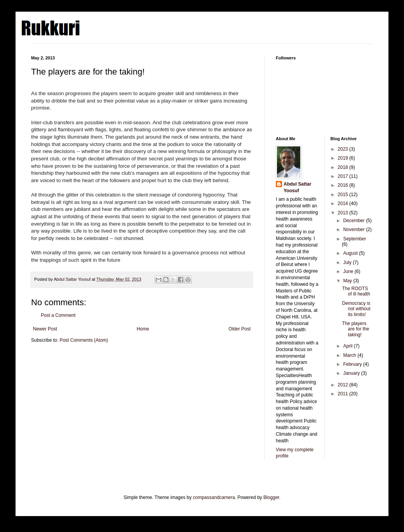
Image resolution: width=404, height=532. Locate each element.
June (349, 271)
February (353, 364)
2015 (343, 195)
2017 (343, 176)
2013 (343, 213)
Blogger (271, 497)
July (348, 263)
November (354, 229)
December (354, 221)
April (348, 346)
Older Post (239, 329)
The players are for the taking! (355, 329)
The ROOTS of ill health (356, 291)
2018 (343, 167)
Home (143, 329)
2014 (343, 203)
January (352, 373)
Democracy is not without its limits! (356, 309)
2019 (343, 158)
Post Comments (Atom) (84, 340)
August (351, 253)
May (348, 281)
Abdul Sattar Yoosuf (297, 187)
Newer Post (45, 329)
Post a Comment (58, 315)
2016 (343, 185)
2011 (343, 394)
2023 (343, 149)
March (350, 355)
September (354, 239)
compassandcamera (214, 497)
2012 (343, 385)
